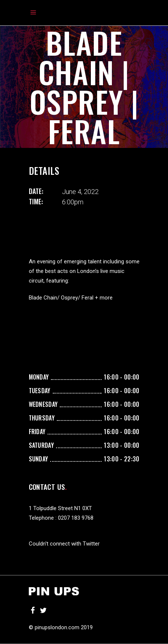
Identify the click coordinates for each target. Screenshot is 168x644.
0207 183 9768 (76, 518)
